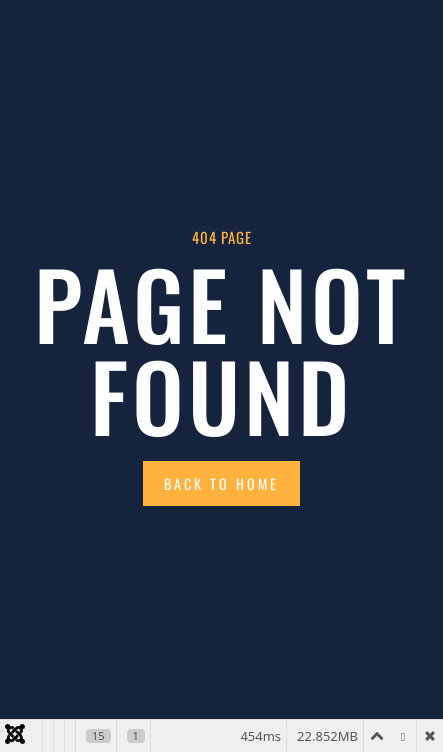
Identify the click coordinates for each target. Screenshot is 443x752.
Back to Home (221, 483)
